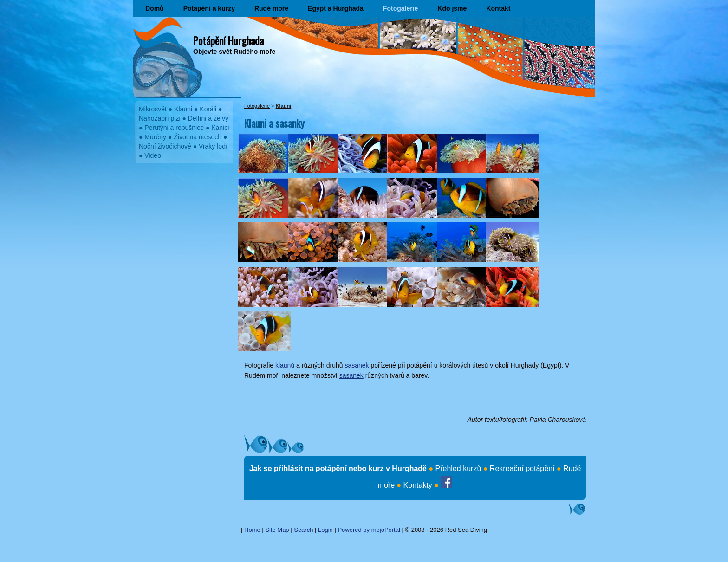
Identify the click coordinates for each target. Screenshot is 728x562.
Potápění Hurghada (228, 40)
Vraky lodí (213, 146)
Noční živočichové (165, 146)
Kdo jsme (452, 8)
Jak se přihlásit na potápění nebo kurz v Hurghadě (338, 468)
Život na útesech (198, 137)
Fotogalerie (400, 8)
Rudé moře (271, 8)
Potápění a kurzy (209, 8)
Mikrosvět (153, 109)
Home (252, 530)
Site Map (277, 530)
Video (153, 155)
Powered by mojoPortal (369, 530)
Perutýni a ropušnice (174, 128)
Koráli (208, 109)
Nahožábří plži (160, 118)
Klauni (183, 109)
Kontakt (498, 8)
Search (303, 530)
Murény (155, 137)
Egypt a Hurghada (336, 8)
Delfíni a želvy (208, 118)
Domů (155, 8)
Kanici (220, 128)
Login (325, 530)
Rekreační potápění (522, 468)
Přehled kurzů (458, 468)
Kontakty (418, 485)
